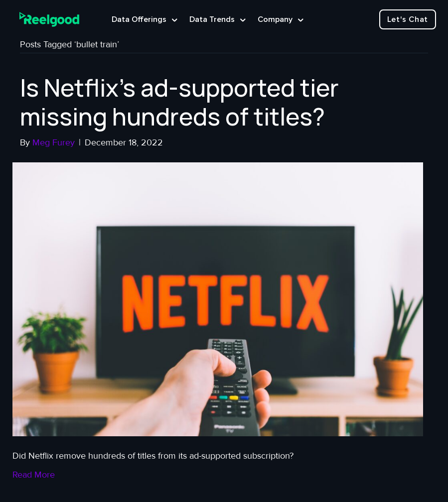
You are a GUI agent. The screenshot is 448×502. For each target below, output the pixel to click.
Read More (34, 475)
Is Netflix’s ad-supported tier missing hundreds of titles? (179, 102)
